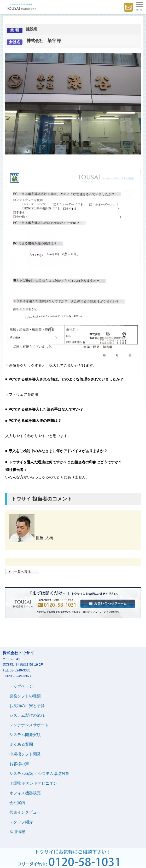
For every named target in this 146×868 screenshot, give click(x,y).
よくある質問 (21, 744)
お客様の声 (19, 764)
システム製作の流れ (27, 715)
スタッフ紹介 (21, 822)
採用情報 (17, 832)
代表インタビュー (25, 812)
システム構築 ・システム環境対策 (39, 774)
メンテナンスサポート (29, 725)
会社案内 (17, 803)
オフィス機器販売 (25, 793)
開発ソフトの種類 (25, 696)
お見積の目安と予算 (27, 706)
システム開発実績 (25, 735)
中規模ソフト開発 (25, 754)
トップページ (21, 686)
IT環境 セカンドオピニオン (33, 783)
